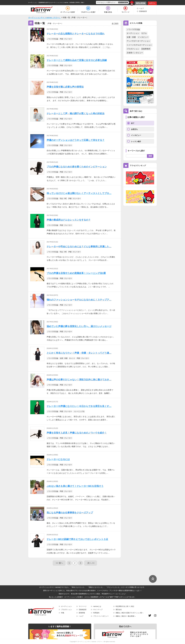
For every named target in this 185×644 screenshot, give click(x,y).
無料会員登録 (141, 3)
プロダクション (133, 49)
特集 (63, 613)
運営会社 (119, 610)
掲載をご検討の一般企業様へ (126, 616)
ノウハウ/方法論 (133, 29)
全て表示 (115, 23)
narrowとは (97, 606)
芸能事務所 (146, 49)
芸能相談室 (143, 11)
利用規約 (96, 613)
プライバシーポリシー (101, 616)
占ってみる (123, 2)
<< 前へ (59, 563)
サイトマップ (98, 610)
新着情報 (82, 613)
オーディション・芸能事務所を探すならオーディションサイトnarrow (48, 3)
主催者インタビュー (135, 53)
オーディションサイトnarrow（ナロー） (90, 642)
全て (133, 123)
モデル (144, 33)
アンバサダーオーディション (138, 41)
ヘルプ (141, 8)
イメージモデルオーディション (139, 45)
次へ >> (91, 563)
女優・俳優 (131, 37)
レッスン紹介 (136, 141)
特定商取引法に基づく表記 (125, 606)
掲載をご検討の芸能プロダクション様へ (129, 613)
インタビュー (143, 37)
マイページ (83, 606)
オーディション (133, 33)
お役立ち (134, 129)
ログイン (152, 3)
